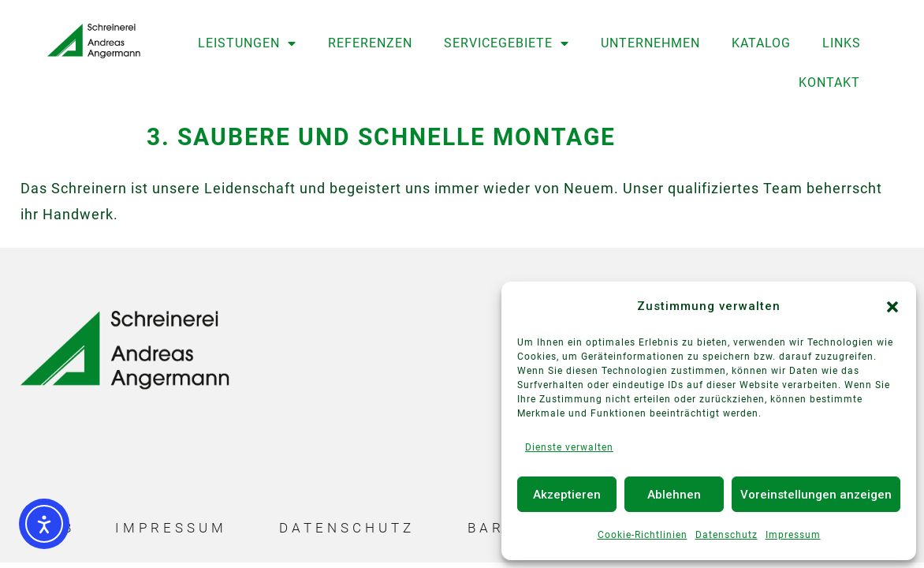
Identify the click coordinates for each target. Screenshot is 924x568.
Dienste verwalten (569, 447)
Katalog (761, 43)
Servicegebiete (507, 43)
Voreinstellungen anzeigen (816, 495)
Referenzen (370, 43)
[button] (892, 307)
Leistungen (247, 43)
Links (842, 43)
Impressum (793, 535)
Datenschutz (727, 535)
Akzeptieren (567, 495)
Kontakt (829, 82)
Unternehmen (650, 43)
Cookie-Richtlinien (643, 535)
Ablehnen (674, 495)
